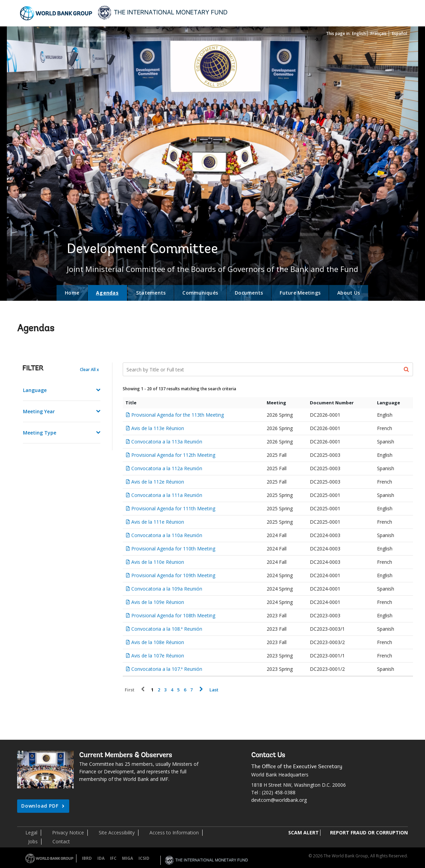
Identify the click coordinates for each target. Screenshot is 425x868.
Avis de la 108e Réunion (158, 642)
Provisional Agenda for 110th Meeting (173, 549)
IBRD (87, 858)
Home (72, 293)
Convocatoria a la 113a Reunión (167, 442)
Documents (249, 293)
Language (35, 390)
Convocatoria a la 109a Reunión (167, 589)
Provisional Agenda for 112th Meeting (173, 455)
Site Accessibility (117, 833)
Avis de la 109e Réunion (158, 602)
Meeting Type (40, 433)
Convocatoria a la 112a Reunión (167, 468)
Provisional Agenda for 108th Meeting (173, 615)
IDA (101, 858)
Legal (31, 833)
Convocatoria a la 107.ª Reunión (167, 669)
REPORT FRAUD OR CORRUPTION (369, 833)
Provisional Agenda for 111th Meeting (173, 508)
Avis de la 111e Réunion (158, 522)
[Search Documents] (268, 369)
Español (400, 33)
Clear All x (89, 370)
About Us (349, 293)
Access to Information (174, 833)
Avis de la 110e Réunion (158, 562)
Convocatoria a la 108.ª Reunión (167, 629)
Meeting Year (39, 411)
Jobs (33, 841)
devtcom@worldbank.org (279, 800)
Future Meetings (300, 293)
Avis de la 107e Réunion (158, 656)
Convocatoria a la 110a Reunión (167, 535)
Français (379, 33)
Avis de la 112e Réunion (158, 482)
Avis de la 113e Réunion (158, 428)
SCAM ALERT (303, 833)
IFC (113, 858)
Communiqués (200, 293)
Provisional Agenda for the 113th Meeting (178, 415)
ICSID (144, 858)
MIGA (127, 858)
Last (214, 690)
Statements (151, 293)
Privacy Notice (68, 833)
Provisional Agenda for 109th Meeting (173, 575)
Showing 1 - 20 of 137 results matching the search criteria (179, 389)
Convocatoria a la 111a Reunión (167, 495)
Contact (61, 841)
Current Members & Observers (126, 756)
